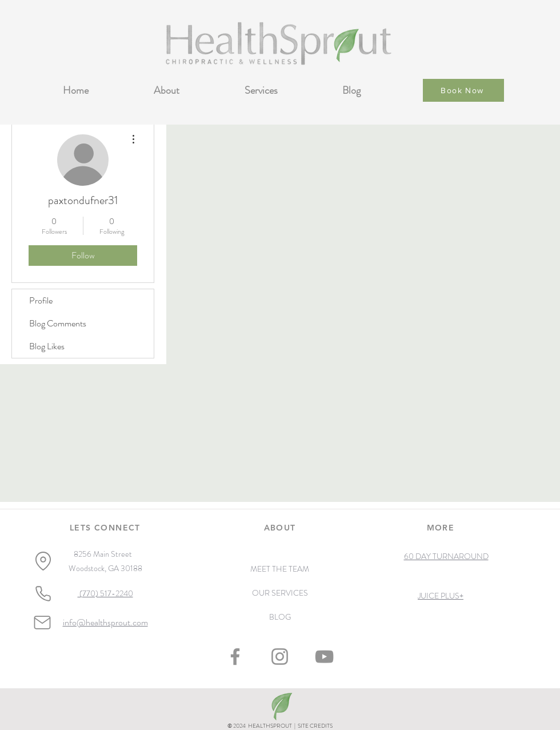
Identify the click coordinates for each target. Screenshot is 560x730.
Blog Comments (58, 323)
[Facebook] (235, 657)
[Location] (43, 561)
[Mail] (42, 623)
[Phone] (43, 594)
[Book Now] (463, 90)
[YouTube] (324, 657)
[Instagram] (280, 657)
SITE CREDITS (315, 726)
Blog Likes (47, 346)
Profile (41, 300)
